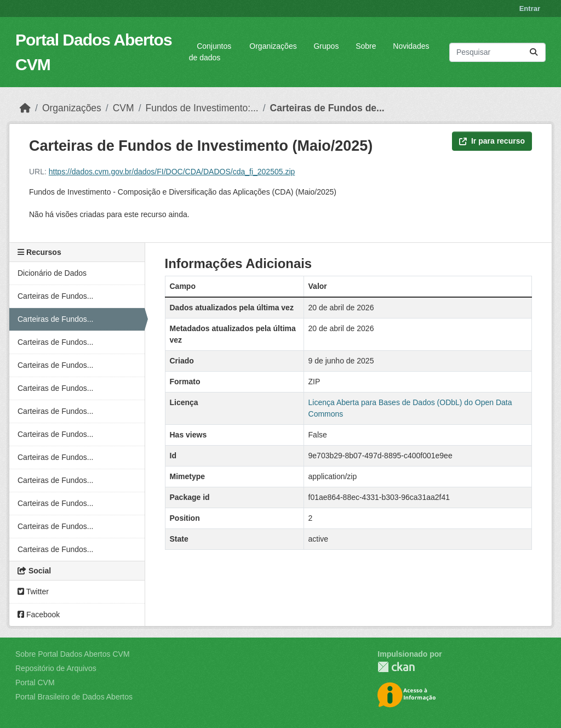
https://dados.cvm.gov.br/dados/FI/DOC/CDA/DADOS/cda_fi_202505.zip (172, 172)
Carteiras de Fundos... (56, 296)
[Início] (25, 108)
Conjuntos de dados (210, 52)
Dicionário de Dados (52, 273)
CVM (124, 108)
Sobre (366, 46)
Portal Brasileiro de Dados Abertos (74, 697)
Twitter (33, 591)
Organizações (273, 46)
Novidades (411, 46)
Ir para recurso (492, 141)
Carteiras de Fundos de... (327, 108)
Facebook (39, 615)
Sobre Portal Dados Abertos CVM (73, 654)
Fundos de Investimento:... (202, 108)
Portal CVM (35, 682)
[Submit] (534, 52)
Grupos (326, 46)
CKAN (396, 667)
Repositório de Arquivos (56, 668)
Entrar (530, 8)
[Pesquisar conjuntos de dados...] (497, 52)
